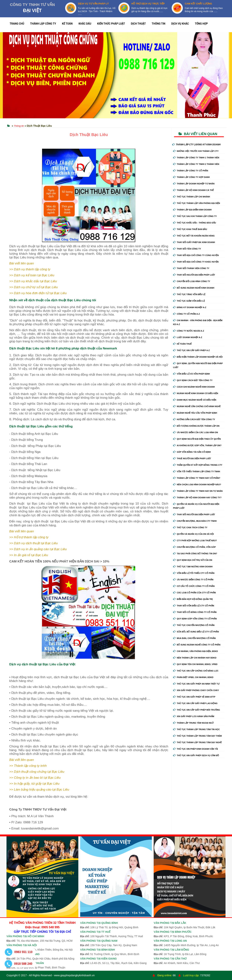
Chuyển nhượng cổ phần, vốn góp (195, 547)
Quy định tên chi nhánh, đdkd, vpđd (195, 664)
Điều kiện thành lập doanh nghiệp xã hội (198, 357)
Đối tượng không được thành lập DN (196, 426)
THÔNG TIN (158, 24)
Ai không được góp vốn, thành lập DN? (197, 445)
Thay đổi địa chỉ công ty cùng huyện (196, 255)
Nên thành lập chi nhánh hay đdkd (195, 658)
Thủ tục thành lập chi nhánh (192, 197)
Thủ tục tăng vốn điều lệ (189, 294)
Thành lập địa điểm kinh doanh (192, 210)
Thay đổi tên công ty (187, 249)
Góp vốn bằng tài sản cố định (192, 452)
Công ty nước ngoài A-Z (189, 331)
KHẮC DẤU (85, 24)
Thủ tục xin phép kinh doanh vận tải (196, 749)
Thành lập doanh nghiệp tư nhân (194, 184)
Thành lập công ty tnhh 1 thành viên (196, 158)
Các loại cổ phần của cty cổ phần (195, 593)
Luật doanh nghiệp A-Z (188, 337)
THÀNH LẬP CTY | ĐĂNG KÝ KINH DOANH (196, 145)
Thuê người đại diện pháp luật (192, 458)
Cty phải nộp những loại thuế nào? (195, 541)
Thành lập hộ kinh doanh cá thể (193, 190)
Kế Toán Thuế (182, 344)
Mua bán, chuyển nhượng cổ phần (194, 638)
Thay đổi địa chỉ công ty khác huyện (196, 262)
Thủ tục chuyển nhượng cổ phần (194, 625)
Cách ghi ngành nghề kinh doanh (194, 387)
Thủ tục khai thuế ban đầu (190, 229)
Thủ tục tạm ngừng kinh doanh (193, 567)
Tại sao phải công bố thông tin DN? (195, 554)
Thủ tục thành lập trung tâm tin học (197, 729)
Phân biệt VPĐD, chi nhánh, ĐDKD (193, 677)
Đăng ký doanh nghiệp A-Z (190, 307)
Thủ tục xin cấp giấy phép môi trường (197, 710)
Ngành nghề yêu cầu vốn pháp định (195, 413)
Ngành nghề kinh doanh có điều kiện (196, 393)
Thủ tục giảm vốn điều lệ (189, 301)
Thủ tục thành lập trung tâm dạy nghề (197, 742)
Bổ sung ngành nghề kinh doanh (194, 288)
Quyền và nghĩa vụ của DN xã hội (193, 534)
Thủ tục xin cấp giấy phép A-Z (192, 350)
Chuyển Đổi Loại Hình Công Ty (192, 281)
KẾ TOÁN (67, 24)
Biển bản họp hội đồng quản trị (193, 599)
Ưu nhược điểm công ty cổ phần (193, 580)
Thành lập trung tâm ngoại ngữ (193, 723)
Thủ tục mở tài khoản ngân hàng (194, 236)
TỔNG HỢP (201, 24)
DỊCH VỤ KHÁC (180, 24)
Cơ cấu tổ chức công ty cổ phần (194, 586)
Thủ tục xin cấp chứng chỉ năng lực (196, 671)
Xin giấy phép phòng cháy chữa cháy (196, 690)
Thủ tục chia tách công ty (190, 527)
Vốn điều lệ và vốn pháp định (192, 374)
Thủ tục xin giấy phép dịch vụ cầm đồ (196, 755)
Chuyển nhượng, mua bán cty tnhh (195, 521)
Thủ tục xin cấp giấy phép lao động (195, 703)
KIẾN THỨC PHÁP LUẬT (111, 24)
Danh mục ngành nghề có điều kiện (195, 400)
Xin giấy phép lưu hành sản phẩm (194, 716)
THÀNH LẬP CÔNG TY (43, 24)
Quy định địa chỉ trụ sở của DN (193, 560)
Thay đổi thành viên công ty (191, 268)
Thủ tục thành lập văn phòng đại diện (197, 203)
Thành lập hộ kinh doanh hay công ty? (197, 498)
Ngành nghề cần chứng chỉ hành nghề (197, 406)
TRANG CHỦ (17, 24)
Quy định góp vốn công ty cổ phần (195, 619)
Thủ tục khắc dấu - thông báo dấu (195, 223)
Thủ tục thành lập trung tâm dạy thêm (197, 736)
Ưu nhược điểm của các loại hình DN (196, 432)
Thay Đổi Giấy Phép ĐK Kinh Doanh (194, 242)
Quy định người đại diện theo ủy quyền (197, 439)
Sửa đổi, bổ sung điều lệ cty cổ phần (196, 632)
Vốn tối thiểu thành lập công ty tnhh (197, 471)
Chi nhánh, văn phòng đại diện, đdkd (196, 651)
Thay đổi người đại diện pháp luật (194, 275)
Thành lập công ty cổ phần (191, 171)
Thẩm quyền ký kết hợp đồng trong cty (198, 465)
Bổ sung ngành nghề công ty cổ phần (197, 645)
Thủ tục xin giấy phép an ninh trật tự (196, 684)
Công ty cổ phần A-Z (187, 314)
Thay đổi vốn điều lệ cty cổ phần (194, 606)
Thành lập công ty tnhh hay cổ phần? (197, 478)
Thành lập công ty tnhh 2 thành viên (196, 164)
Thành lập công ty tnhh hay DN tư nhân (198, 491)
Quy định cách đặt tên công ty (193, 380)
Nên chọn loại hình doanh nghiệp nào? (197, 485)
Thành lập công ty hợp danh (191, 177)
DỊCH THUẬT (138, 24)
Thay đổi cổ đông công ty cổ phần (195, 612)
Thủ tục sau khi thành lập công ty (195, 216)
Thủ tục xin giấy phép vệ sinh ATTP (194, 697)
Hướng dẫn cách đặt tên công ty (194, 419)
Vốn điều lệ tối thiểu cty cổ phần (194, 573)
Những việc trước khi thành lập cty (196, 151)
